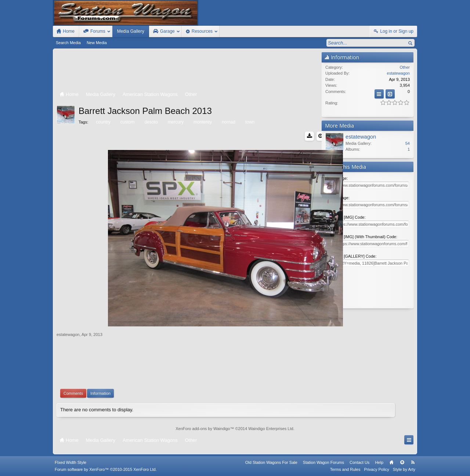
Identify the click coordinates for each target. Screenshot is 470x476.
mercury (175, 122)
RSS (413, 462)
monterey (202, 122)
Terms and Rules (345, 469)
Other (405, 67)
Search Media (68, 43)
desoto (151, 122)
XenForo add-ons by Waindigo (203, 429)
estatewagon (68, 334)
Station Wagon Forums (323, 462)
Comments (73, 393)
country (102, 122)
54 (408, 143)
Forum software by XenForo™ (106, 469)
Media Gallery (131, 31)
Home (391, 462)
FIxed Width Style (70, 462)
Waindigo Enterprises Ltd (271, 429)
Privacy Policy (376, 469)
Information (100, 393)
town (249, 122)
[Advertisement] (187, 71)
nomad (228, 122)
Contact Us (359, 462)
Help (379, 462)
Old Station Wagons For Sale (271, 462)
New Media (97, 43)
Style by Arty (404, 469)
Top (402, 462)
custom (127, 122)
